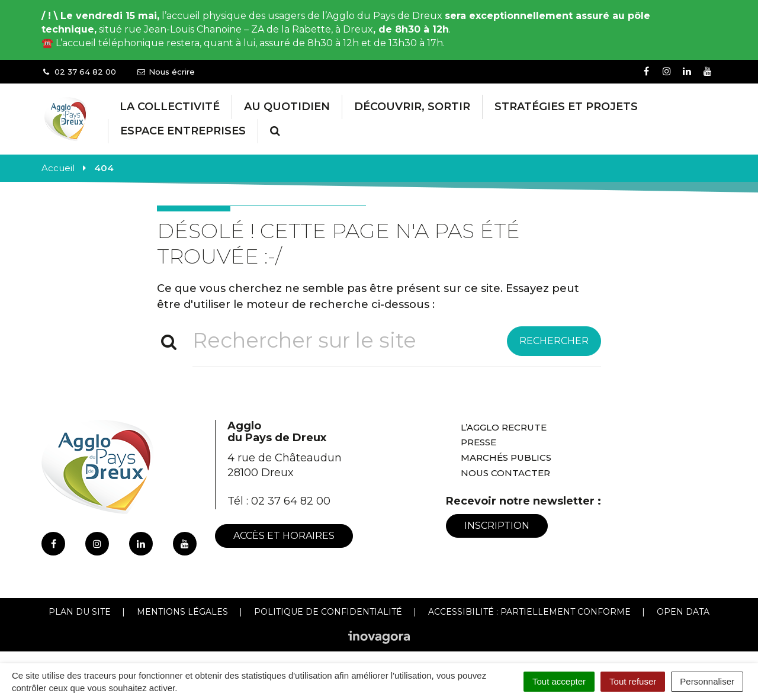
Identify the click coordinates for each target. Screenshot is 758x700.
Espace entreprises (183, 131)
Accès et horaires (284, 536)
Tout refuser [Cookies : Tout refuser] (633, 681)
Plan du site (80, 612)
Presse (478, 442)
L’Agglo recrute (504, 427)
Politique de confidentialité (328, 612)
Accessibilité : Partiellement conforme (529, 612)
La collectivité (170, 107)
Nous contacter (505, 473)
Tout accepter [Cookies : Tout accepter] (559, 681)
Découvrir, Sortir (412, 107)
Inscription (497, 526)
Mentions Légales (182, 612)
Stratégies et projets (566, 107)
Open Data (683, 612)
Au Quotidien (287, 107)
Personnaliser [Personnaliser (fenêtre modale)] (707, 681)
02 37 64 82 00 (291, 501)
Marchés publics (506, 457)
